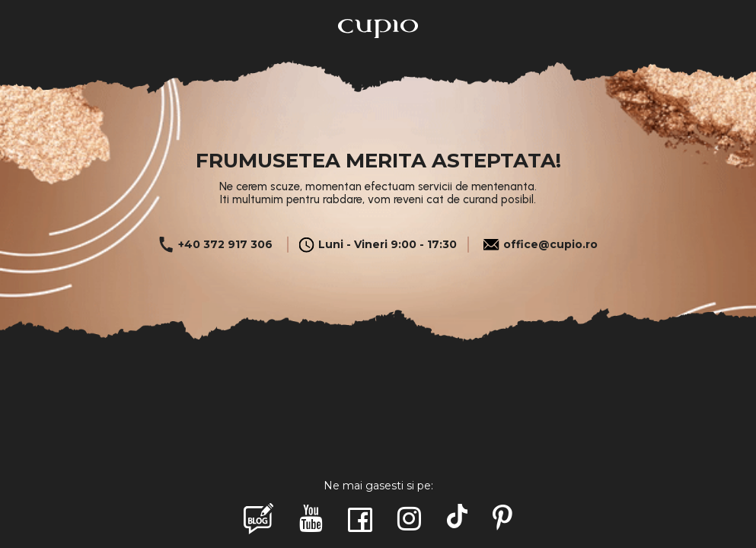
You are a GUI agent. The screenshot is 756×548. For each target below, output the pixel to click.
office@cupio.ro (540, 244)
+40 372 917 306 (215, 244)
